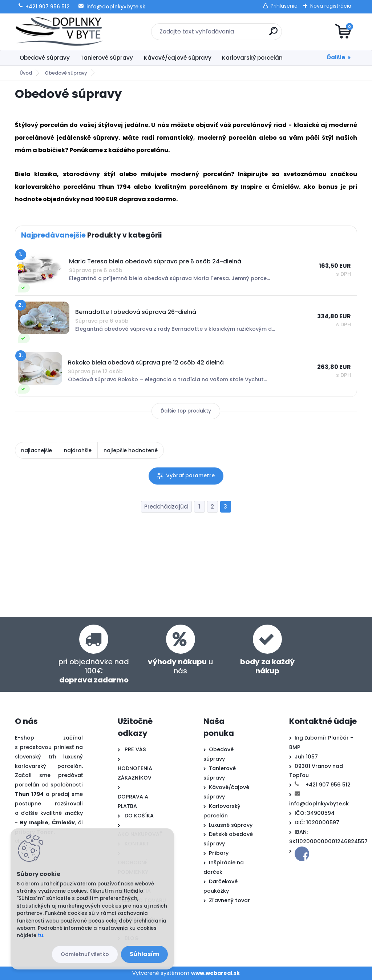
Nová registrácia (331, 6)
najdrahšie (78, 450)
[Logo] (59, 32)
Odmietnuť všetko (85, 954)
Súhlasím (144, 954)
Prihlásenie (284, 6)
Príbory (219, 853)
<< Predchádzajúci (166, 507)
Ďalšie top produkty (186, 411)
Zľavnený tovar (229, 900)
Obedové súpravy (45, 58)
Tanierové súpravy (107, 58)
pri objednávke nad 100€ (94, 671)
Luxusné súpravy (231, 825)
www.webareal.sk (215, 973)
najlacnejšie (37, 450)
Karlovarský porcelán (252, 58)
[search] (273, 34)
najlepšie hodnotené (131, 450)
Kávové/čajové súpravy (178, 58)
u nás (181, 666)
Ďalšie (336, 57)
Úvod (26, 73)
